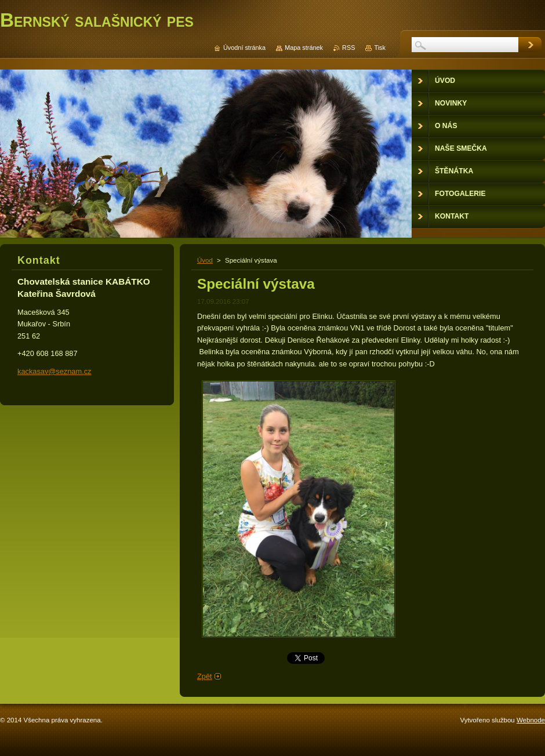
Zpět (205, 676)
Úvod (205, 260)
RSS (348, 48)
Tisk (380, 48)
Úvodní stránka (244, 48)
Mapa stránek (304, 48)
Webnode (531, 720)
